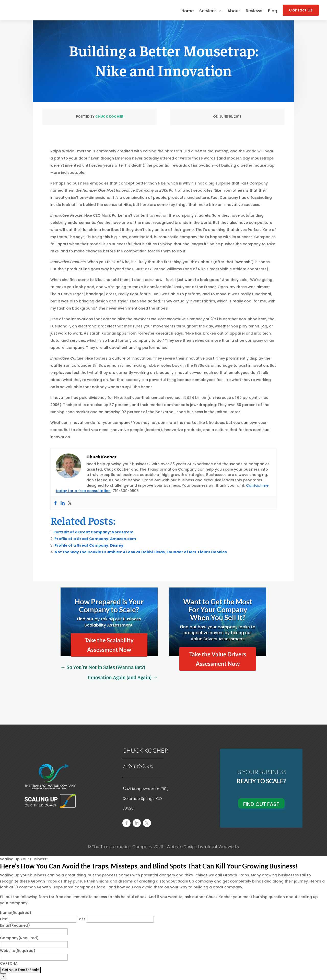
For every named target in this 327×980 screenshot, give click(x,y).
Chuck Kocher (109, 117)
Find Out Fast (261, 804)
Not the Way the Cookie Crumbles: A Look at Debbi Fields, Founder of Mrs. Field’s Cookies (141, 552)
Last (81, 919)
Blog (273, 11)
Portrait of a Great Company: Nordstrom (93, 532)
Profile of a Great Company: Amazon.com (95, 539)
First (4, 919)
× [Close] (3, 977)
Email (15, 925)
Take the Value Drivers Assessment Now (218, 659)
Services (208, 11)
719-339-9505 (138, 766)
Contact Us (301, 10)
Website (18, 951)
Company (19, 938)
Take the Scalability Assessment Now (109, 645)
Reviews (254, 11)
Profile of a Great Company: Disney (89, 545)
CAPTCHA (9, 963)
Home (188, 11)
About (234, 11)
